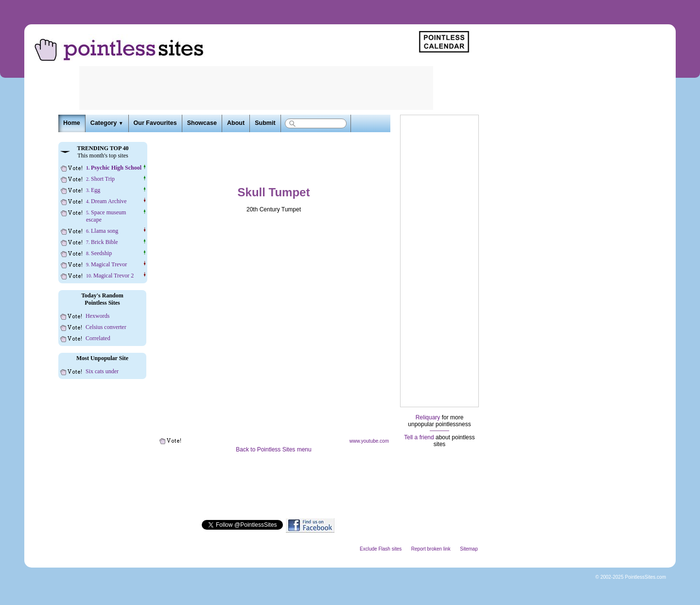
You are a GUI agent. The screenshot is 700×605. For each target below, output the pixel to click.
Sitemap (469, 549)
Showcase (202, 123)
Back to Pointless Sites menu (273, 449)
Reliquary (428, 417)
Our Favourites (155, 123)
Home (72, 123)
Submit (265, 123)
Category (107, 123)
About (236, 123)
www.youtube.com (369, 441)
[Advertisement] (439, 261)
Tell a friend (419, 437)
